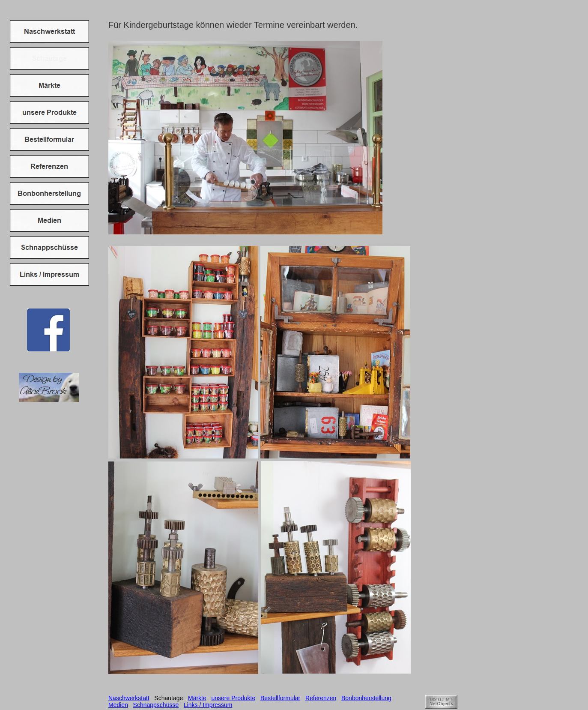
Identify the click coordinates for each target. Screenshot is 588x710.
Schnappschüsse (156, 705)
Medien (118, 705)
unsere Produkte (233, 698)
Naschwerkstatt (129, 698)
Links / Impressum (208, 705)
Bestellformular (280, 698)
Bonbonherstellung (366, 698)
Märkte (197, 698)
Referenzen (321, 698)
